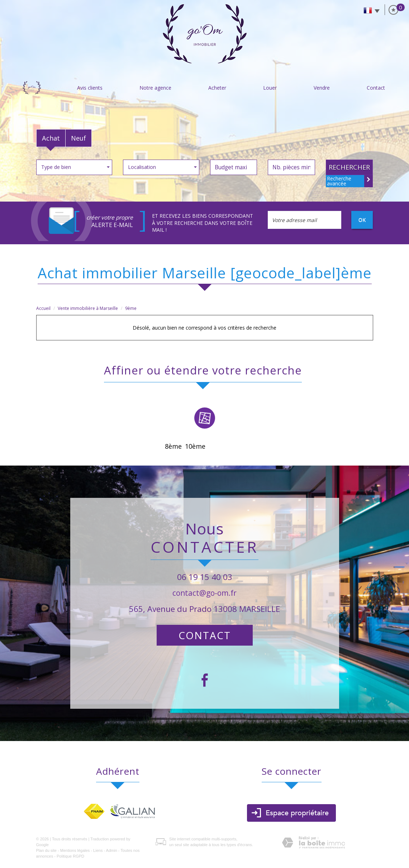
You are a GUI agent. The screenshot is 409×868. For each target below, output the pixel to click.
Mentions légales (75, 850)
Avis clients (90, 88)
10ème (195, 446)
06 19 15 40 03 (205, 577)
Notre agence (155, 88)
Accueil (32, 88)
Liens (98, 850)
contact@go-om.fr (204, 593)
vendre (322, 88)
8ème (173, 446)
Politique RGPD (70, 856)
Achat (51, 138)
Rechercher (349, 167)
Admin (112, 850)
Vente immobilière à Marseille (88, 308)
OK (362, 220)
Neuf (79, 138)
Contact (376, 88)
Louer (270, 88)
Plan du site (46, 850)
